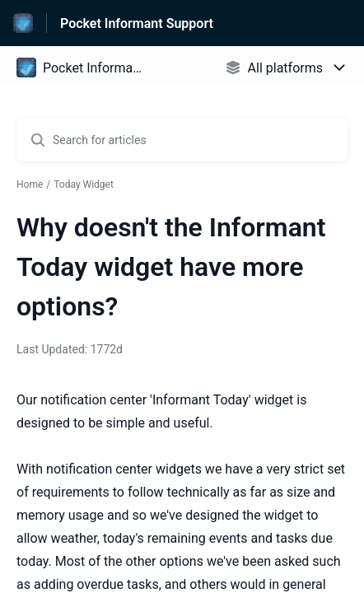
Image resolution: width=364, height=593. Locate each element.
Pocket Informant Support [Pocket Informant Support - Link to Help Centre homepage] (137, 23)
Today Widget (84, 184)
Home (30, 184)
